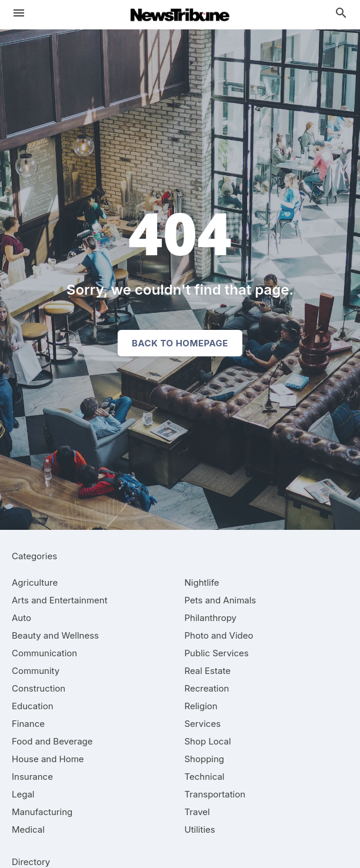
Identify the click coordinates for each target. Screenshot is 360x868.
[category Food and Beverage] (52, 741)
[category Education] (33, 706)
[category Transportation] (215, 794)
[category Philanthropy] (211, 618)
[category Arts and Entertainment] (60, 600)
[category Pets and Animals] (221, 600)
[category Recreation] (207, 688)
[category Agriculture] (35, 582)
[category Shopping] (205, 759)
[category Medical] (28, 829)
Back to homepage (180, 343)
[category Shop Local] (208, 741)
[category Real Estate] (208, 671)
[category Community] (36, 671)
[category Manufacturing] (42, 812)
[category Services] (203, 724)
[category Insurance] (32, 777)
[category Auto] (21, 618)
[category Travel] (197, 812)
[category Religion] (201, 706)
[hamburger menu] (19, 13)
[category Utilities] (200, 829)
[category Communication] (44, 653)
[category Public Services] (217, 653)
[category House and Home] (48, 759)
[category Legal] (23, 794)
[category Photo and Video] (219, 635)
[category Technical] (205, 777)
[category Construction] (39, 688)
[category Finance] (28, 724)
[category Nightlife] (202, 582)
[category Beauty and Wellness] (55, 635)
